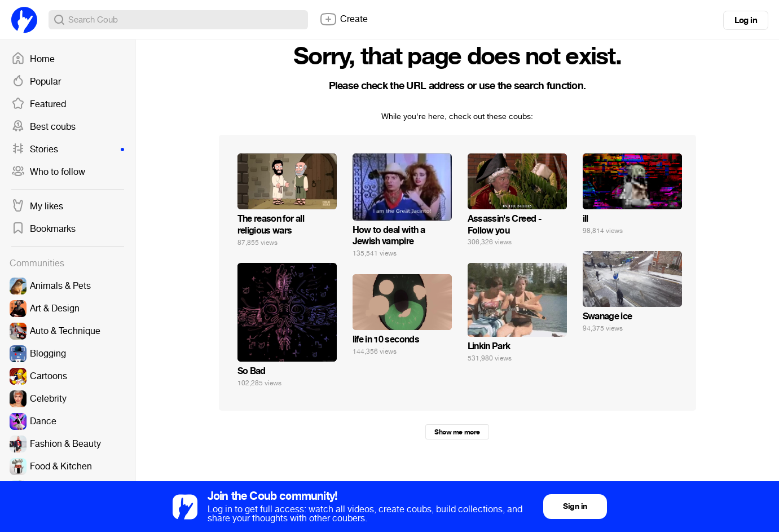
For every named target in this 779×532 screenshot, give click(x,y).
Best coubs (43, 127)
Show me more (457, 432)
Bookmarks (43, 229)
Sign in (575, 506)
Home (33, 59)
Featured (39, 104)
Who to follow (48, 172)
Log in (746, 20)
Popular (36, 82)
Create (344, 19)
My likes (37, 206)
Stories (68, 150)
